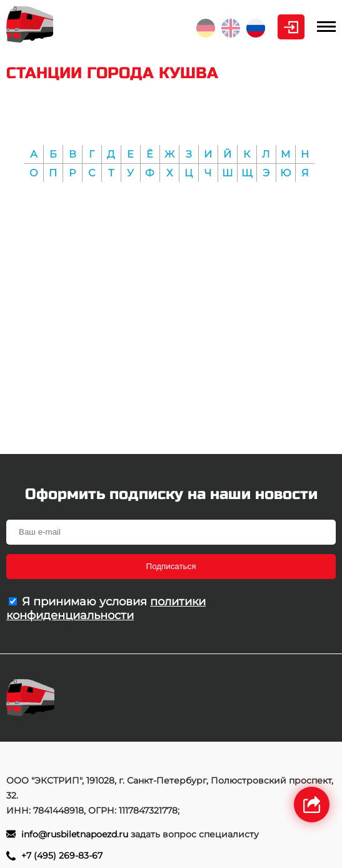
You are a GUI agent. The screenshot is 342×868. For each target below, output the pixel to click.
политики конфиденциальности (106, 608)
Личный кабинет (291, 27)
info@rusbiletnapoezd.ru (75, 834)
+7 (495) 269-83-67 (62, 855)
